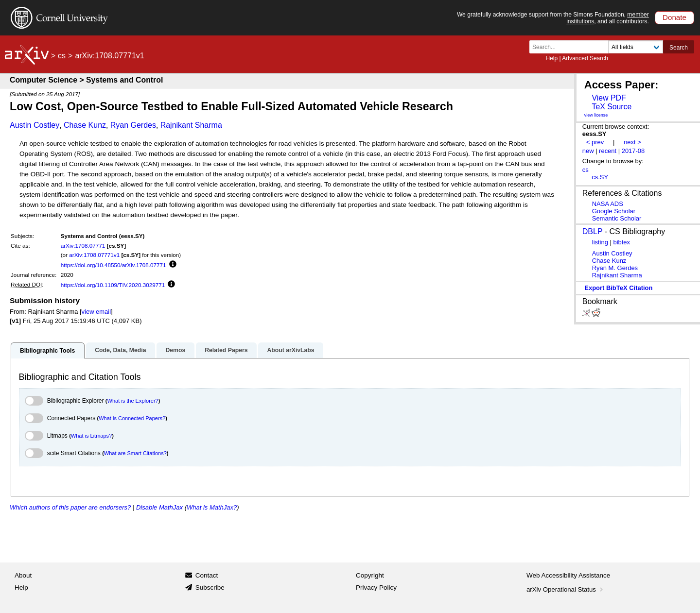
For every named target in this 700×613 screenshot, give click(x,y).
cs (62, 56)
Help (551, 58)
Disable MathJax (159, 507)
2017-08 (633, 151)
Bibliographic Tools (47, 351)
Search (679, 48)
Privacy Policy (376, 587)
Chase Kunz (85, 125)
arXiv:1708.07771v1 (94, 255)
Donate (674, 17)
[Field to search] (636, 47)
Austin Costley (35, 125)
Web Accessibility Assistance (568, 575)
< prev (595, 142)
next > (632, 142)
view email (96, 312)
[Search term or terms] (572, 47)
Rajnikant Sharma (191, 125)
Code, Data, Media (120, 350)
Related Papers (226, 350)
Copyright (370, 575)
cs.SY (600, 177)
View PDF (609, 98)
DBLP (593, 231)
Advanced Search (585, 58)
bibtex (621, 242)
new (588, 151)
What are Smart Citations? (135, 453)
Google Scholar (614, 211)
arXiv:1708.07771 (83, 246)
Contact (207, 575)
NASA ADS (608, 204)
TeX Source (612, 107)
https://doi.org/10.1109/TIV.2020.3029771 (113, 285)
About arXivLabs (290, 350)
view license (596, 115)
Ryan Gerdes (133, 125)
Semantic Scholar (617, 218)
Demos (175, 350)
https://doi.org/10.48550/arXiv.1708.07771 (114, 265)
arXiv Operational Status (566, 589)
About (23, 575)
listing (600, 242)
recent (608, 151)
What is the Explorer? (133, 401)
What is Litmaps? (91, 436)
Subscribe (210, 587)
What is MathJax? (212, 507)
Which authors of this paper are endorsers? (70, 507)
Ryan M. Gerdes (615, 268)
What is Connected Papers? (132, 418)
